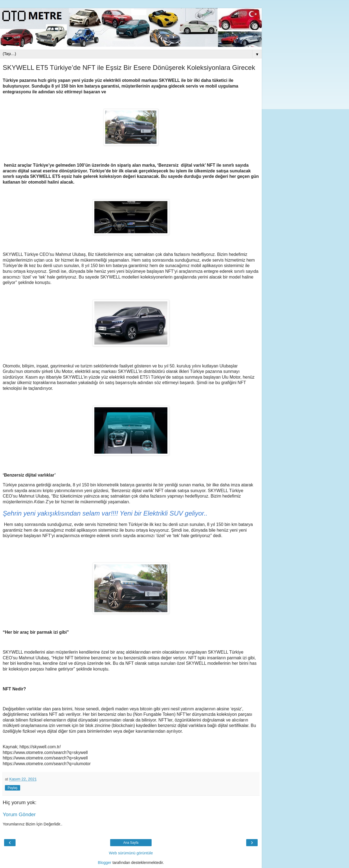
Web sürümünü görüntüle (131, 853)
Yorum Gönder (19, 814)
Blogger (105, 863)
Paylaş (13, 788)
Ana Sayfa (131, 843)
